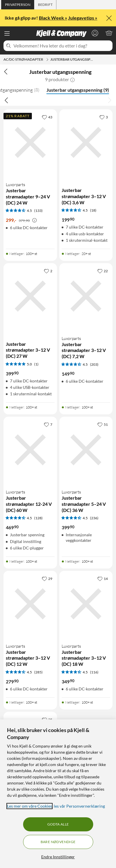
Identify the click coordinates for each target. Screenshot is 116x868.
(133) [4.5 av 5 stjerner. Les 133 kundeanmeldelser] (38, 211)
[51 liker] (103, 424)
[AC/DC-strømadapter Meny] (47, 59)
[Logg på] (95, 33)
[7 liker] (48, 424)
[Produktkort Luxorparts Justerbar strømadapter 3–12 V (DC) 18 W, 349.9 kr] (86, 604)
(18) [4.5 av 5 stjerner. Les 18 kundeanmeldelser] (93, 210)
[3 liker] (104, 117)
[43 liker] (47, 117)
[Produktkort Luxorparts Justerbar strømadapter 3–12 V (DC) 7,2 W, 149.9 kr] (86, 296)
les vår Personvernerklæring (79, 806)
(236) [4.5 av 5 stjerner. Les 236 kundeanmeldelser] (94, 518)
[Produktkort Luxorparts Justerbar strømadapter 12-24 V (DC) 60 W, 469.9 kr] (30, 450)
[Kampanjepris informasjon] (34, 220)
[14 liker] (103, 578)
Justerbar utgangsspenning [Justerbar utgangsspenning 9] (78, 90)
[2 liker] (48, 271)
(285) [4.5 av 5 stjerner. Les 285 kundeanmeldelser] (38, 672)
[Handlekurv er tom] (109, 33)
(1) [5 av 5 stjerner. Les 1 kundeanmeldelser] (36, 364)
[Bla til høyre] (110, 100)
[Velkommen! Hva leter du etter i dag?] (62, 46)
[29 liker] (47, 578)
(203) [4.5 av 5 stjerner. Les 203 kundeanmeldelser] (94, 364)
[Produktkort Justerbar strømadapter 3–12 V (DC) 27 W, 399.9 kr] (30, 296)
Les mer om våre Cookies (30, 806)
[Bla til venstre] (6, 100)
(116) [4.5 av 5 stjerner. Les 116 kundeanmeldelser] (94, 672)
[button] (72, 79)
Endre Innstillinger (58, 857)
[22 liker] (103, 271)
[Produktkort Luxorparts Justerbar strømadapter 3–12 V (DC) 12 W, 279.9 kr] (30, 604)
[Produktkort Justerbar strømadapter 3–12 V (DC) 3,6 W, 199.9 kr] (86, 142)
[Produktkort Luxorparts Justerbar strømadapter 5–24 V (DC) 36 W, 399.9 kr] (86, 450)
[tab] (18, 5)
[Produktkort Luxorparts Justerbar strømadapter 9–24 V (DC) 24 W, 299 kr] (30, 142)
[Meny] (7, 33)
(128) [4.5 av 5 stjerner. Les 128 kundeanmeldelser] (38, 518)
